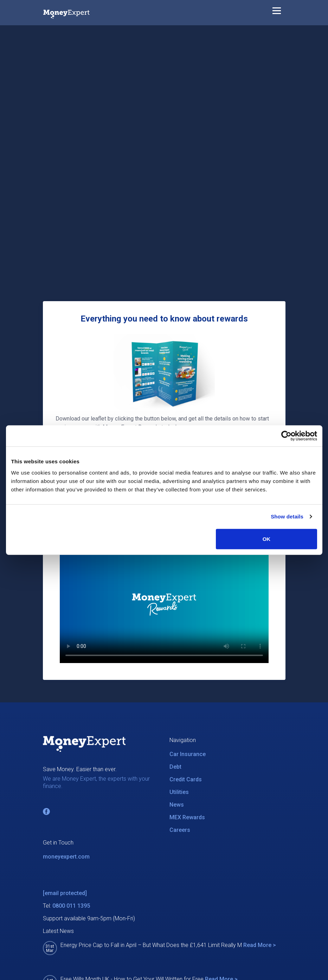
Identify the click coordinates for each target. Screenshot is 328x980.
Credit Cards (186, 779)
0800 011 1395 (71, 906)
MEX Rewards (187, 817)
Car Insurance (188, 754)
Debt (175, 767)
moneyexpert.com (66, 857)
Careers (180, 830)
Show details (287, 517)
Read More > (260, 945)
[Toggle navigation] (277, 12)
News (177, 805)
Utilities (179, 792)
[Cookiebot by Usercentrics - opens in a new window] (286, 436)
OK (267, 539)
